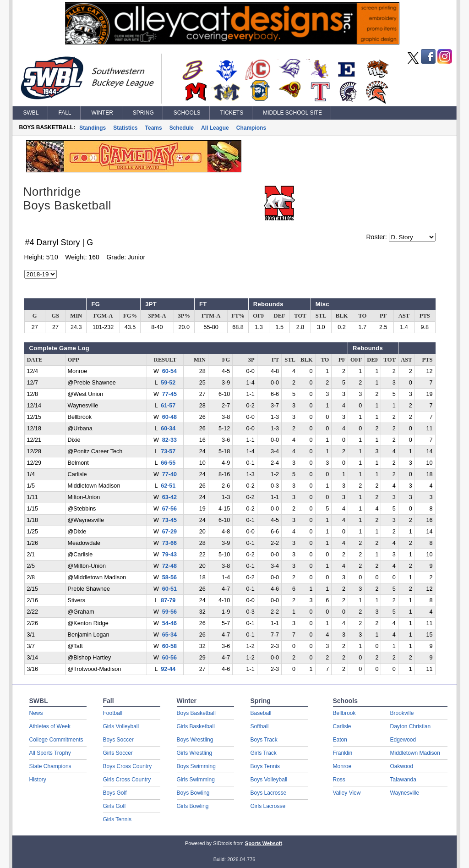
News (36, 713)
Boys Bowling (193, 793)
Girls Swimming (196, 780)
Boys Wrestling (195, 740)
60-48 (169, 417)
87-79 (168, 600)
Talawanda (403, 780)
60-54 (169, 371)
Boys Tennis (265, 766)
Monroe (342, 766)
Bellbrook (344, 713)
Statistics (125, 128)
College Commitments (56, 740)
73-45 (169, 520)
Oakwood (402, 766)
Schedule (182, 128)
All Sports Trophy (50, 753)
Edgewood (403, 740)
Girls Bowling (193, 806)
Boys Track (264, 740)
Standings (93, 128)
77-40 (169, 474)
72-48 (169, 566)
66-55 (168, 463)
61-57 (168, 406)
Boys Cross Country (128, 766)
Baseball (261, 713)
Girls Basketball (196, 726)
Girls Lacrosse (268, 806)
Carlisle (342, 726)
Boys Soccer (118, 740)
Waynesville (405, 793)
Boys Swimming (196, 766)
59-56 (169, 612)
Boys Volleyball (269, 780)
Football (113, 713)
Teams (154, 128)
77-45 (169, 394)
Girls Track (264, 753)
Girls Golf (115, 806)
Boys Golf (115, 793)
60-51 (169, 589)
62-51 (168, 486)
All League (215, 128)
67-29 (169, 532)
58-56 (169, 577)
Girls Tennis (117, 819)
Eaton (340, 740)
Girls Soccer (118, 753)
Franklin (343, 753)
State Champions (50, 766)
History (38, 780)
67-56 (169, 509)
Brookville (402, 713)
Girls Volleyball (121, 726)
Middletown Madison (415, 753)
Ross (339, 780)
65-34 (169, 635)
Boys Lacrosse (269, 793)
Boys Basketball (196, 713)
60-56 (169, 658)
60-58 (169, 646)
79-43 (169, 555)
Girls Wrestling (195, 753)
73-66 (169, 543)
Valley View (347, 793)
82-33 (169, 440)
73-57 (168, 451)
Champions (251, 128)
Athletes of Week (50, 726)
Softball (260, 726)
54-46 (169, 623)
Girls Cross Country (127, 780)
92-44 (168, 669)
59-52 (168, 383)
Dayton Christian (411, 726)
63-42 (169, 497)
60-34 (168, 429)
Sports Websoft (264, 843)
